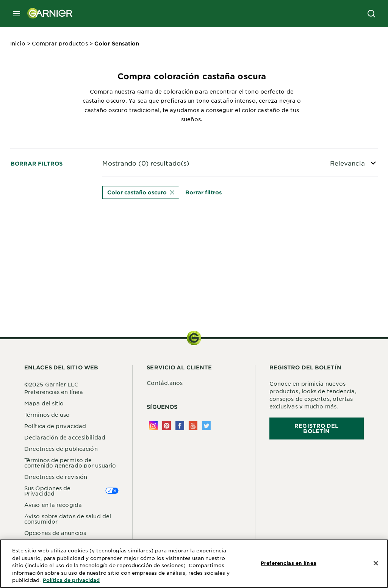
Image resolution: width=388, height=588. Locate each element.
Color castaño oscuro (141, 192)
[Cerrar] (376, 563)
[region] (194, 564)
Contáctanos (165, 383)
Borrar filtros (37, 163)
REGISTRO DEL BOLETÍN (316, 428)
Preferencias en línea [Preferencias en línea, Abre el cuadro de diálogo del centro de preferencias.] (289, 563)
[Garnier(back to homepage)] (47, 14)
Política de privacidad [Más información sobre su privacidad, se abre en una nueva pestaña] (71, 580)
